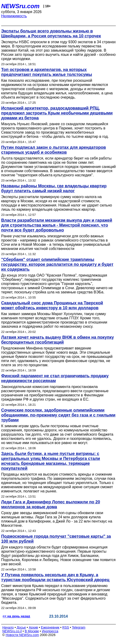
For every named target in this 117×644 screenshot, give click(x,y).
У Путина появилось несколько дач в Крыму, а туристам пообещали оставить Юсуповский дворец (55, 577)
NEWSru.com (20, 6)
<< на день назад (16, 616)
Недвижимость (14, 16)
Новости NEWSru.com (22, 635)
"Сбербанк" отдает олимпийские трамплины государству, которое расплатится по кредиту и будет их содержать (57, 264)
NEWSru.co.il (12, 631)
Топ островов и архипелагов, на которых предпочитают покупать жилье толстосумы (47, 72)
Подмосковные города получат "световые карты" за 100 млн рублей (56, 539)
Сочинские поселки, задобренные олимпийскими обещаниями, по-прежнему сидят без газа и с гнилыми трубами (58, 415)
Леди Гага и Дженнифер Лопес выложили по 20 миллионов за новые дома (51, 504)
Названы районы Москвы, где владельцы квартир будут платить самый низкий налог (54, 188)
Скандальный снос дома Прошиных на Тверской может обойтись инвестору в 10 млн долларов (52, 305)
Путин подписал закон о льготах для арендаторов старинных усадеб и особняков (53, 150)
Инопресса (50, 631)
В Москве (32, 631)
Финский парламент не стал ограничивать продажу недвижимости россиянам (55, 378)
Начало (8, 627)
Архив (33, 627)
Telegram (79, 627)
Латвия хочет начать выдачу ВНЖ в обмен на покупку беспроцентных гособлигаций (57, 340)
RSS (66, 627)
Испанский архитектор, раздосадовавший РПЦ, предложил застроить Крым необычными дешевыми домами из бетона (57, 113)
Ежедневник (50, 627)
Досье (21, 627)
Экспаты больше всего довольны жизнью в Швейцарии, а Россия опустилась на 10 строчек (51, 34)
